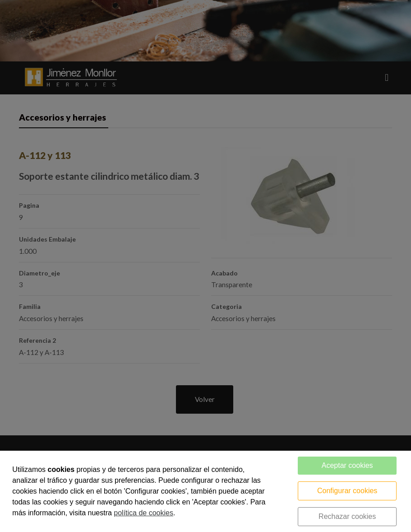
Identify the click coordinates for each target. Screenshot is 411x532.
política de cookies (143, 513)
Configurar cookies (347, 491)
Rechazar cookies (347, 516)
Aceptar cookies (347, 465)
